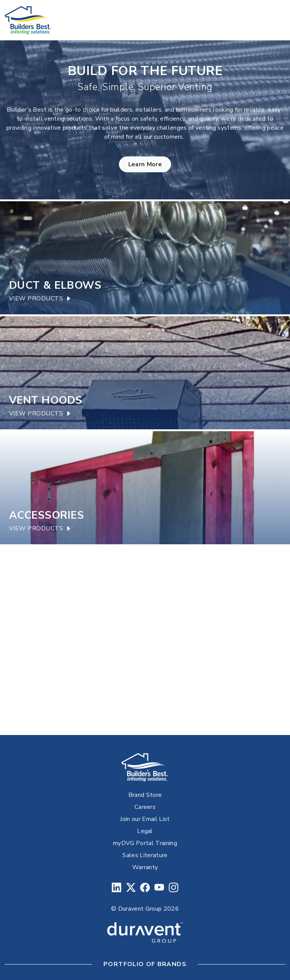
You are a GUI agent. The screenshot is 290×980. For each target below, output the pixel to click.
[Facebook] (145, 888)
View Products (40, 299)
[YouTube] (159, 888)
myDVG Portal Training (145, 843)
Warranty (145, 867)
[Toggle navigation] (275, 20)
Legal (145, 831)
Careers (145, 807)
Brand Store (145, 795)
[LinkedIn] (116, 888)
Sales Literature (145, 855)
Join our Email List (145, 819)
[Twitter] (131, 888)
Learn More (145, 164)
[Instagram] (174, 888)
